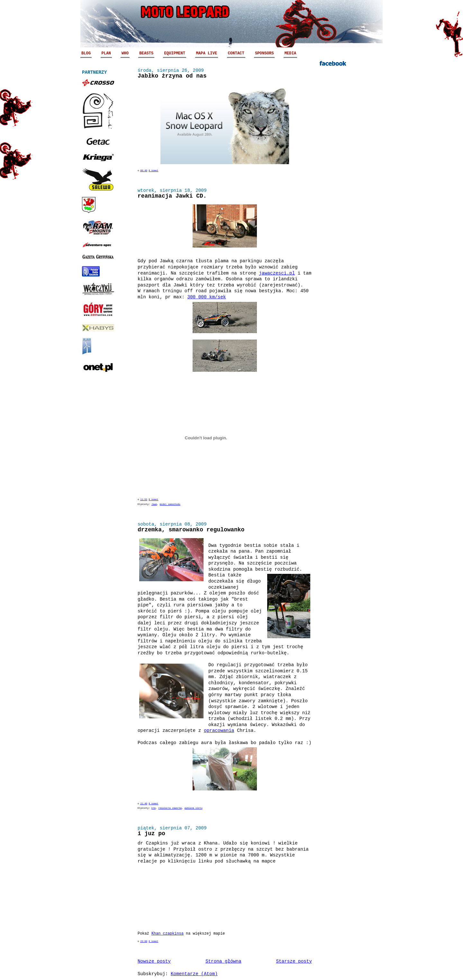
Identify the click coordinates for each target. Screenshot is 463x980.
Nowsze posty (154, 961)
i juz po (151, 834)
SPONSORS (264, 53)
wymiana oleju (194, 808)
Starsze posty (294, 961)
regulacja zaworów (170, 808)
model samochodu (170, 504)
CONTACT (236, 53)
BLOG (86, 53)
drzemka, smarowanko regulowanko (191, 530)
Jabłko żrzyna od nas (172, 76)
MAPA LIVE (207, 53)
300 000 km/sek (206, 297)
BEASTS (146, 53)
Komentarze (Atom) (194, 974)
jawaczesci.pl (277, 273)
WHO (125, 53)
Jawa (154, 504)
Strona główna (223, 961)
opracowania (219, 731)
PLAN (106, 53)
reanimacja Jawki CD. (172, 196)
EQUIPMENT (175, 53)
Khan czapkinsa (168, 934)
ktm (154, 808)
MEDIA (291, 53)
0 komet (153, 171)
